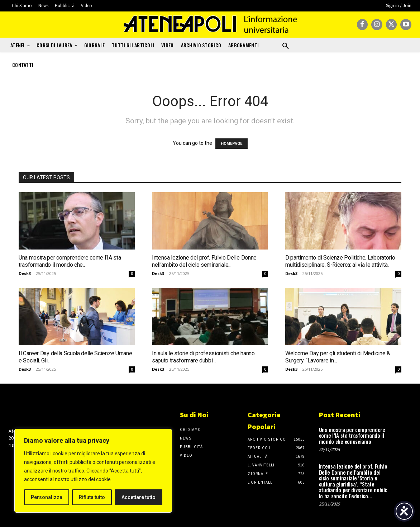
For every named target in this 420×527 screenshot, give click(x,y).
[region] (93, 471)
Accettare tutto (139, 497)
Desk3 (25, 273)
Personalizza (47, 497)
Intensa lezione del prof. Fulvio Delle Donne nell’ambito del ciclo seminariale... (204, 261)
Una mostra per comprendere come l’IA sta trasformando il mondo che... (70, 261)
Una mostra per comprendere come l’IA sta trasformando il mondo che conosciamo (352, 435)
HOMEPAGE (232, 144)
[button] (286, 46)
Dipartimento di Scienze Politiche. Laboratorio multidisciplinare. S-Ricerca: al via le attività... (340, 261)
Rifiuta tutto (92, 497)
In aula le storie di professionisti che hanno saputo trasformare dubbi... (203, 357)
